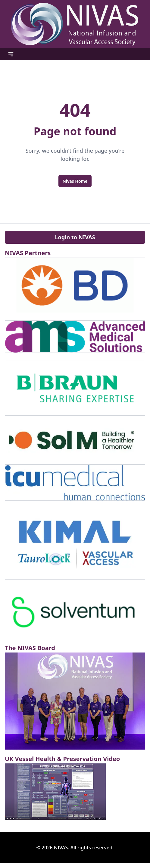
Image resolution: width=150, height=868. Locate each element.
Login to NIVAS (75, 237)
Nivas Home (75, 181)
